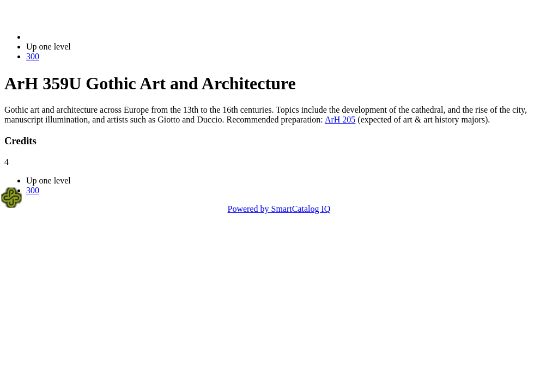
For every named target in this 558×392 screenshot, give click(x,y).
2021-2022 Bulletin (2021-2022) (83, 37)
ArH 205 (340, 120)
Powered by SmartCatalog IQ (279, 209)
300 (33, 56)
